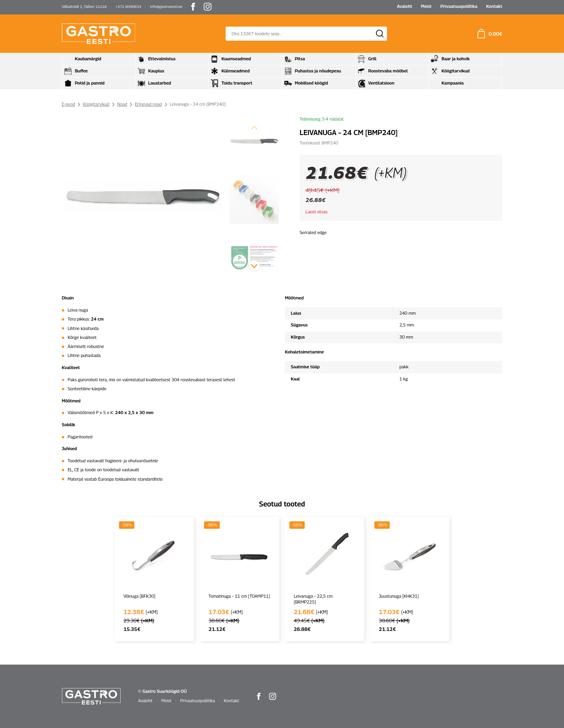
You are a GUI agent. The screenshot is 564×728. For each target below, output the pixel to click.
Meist (426, 6)
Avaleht (404, 6)
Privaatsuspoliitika (459, 6)
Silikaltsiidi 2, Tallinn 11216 (84, 6)
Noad (122, 104)
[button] (254, 266)
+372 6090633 (128, 6)
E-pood (69, 104)
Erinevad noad (149, 104)
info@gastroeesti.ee (166, 6)
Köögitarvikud (96, 104)
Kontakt (494, 6)
